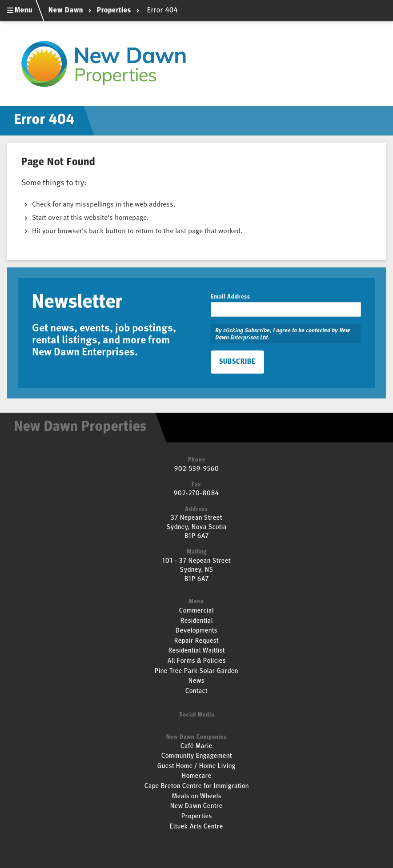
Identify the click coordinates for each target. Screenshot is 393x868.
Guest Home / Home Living (196, 766)
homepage (131, 217)
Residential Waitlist (197, 651)
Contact (196, 691)
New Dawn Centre (196, 806)
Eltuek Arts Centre (196, 827)
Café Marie (196, 747)
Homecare (197, 776)
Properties (114, 11)
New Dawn (67, 11)
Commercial (196, 611)
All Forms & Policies (197, 661)
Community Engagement (197, 756)
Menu (20, 11)
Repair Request (196, 641)
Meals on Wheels (197, 797)
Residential (197, 621)
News (196, 681)
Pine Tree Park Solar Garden (196, 671)
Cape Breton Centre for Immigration (197, 786)
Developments (196, 631)
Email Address (231, 297)
